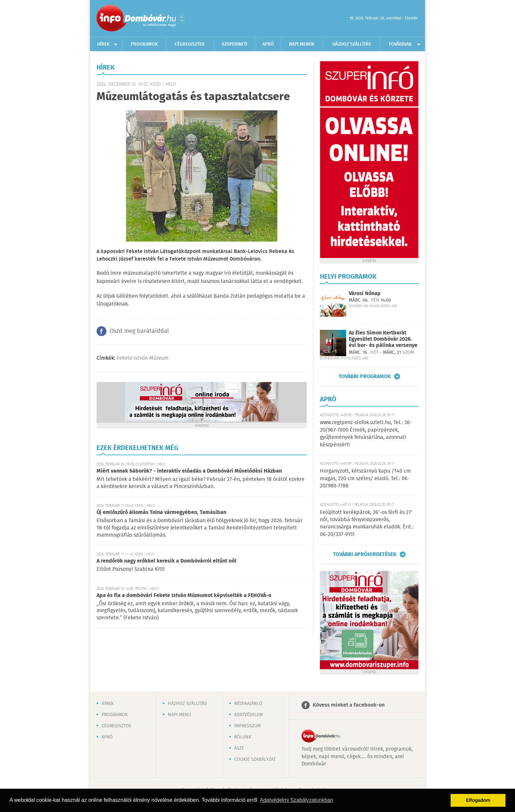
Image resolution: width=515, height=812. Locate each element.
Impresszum (247, 726)
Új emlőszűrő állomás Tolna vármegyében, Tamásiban (161, 513)
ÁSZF (239, 748)
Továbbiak (400, 44)
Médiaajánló (248, 704)
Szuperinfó (235, 44)
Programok (144, 44)
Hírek (103, 44)
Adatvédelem (248, 715)
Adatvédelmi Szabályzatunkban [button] (296, 800)
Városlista (182, 19)
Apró (268, 44)
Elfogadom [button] (478, 800)
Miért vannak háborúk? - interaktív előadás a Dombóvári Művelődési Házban (189, 471)
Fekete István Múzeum (143, 358)
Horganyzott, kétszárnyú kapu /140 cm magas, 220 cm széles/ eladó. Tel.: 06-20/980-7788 (365, 479)
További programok (365, 376)
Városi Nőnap (365, 294)
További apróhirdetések (365, 554)
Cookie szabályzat (255, 759)
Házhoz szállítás (352, 44)
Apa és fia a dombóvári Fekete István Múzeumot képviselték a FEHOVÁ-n (184, 596)
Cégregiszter (190, 44)
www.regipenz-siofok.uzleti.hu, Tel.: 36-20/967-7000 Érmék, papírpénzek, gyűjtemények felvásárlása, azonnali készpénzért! (366, 434)
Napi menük (302, 44)
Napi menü (179, 715)
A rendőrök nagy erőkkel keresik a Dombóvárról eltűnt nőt (167, 561)
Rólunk (243, 737)
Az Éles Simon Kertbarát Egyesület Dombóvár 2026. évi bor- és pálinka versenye (383, 339)
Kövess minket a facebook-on (349, 705)
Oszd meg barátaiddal (139, 331)
